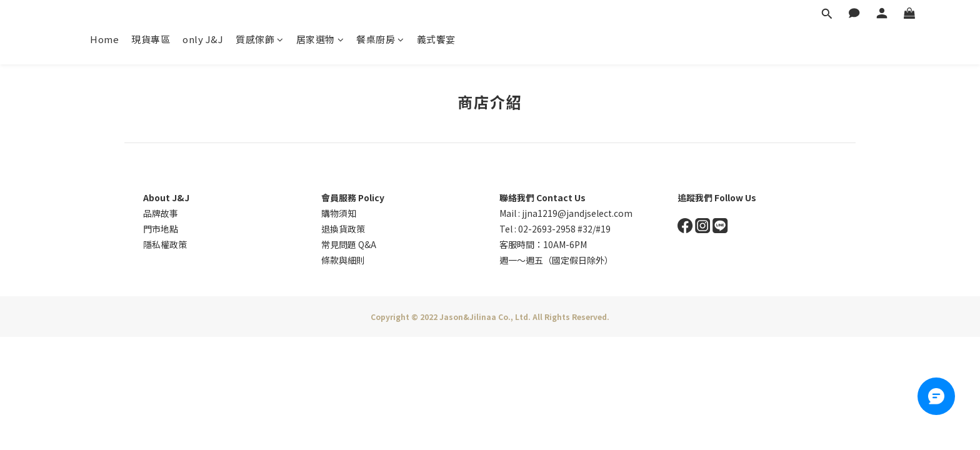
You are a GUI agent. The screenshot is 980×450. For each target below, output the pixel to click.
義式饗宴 (436, 39)
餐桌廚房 (380, 39)
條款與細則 (343, 260)
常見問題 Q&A (349, 244)
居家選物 (320, 39)
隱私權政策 (165, 244)
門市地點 (161, 229)
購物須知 (339, 213)
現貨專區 (151, 39)
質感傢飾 (260, 39)
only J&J (203, 39)
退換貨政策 (343, 229)
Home (104, 39)
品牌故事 (161, 213)
